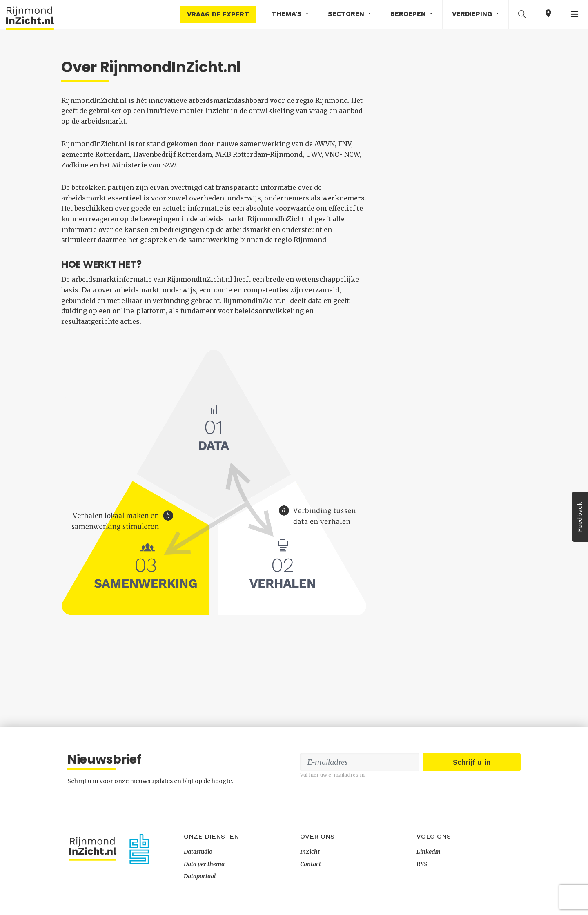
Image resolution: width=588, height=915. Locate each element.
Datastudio (198, 852)
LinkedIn (429, 852)
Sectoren (347, 14)
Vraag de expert (218, 14)
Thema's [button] (288, 14)
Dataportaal (200, 876)
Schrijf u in (472, 762)
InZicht (310, 852)
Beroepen (409, 14)
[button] (522, 14)
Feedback (580, 517)
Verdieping (473, 14)
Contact (311, 864)
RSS (422, 864)
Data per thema (204, 864)
